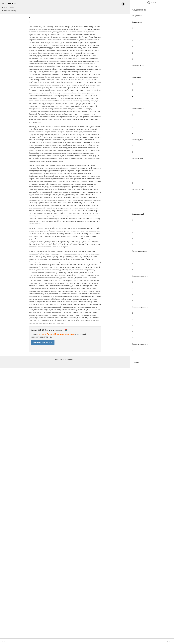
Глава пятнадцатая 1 (140, 344)
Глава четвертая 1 (139, 65)
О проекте (59, 359)
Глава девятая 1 (138, 189)
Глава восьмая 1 (138, 158)
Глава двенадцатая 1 (140, 276)
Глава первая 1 (138, 22)
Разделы (69, 359)
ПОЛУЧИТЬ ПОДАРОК (43, 342)
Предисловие (137, 16)
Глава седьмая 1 (138, 140)
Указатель (136, 363)
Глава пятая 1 (137, 78)
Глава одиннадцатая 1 (141, 251)
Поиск (151, 3)
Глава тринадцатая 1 (140, 307)
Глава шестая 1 (138, 109)
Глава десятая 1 (138, 214)
